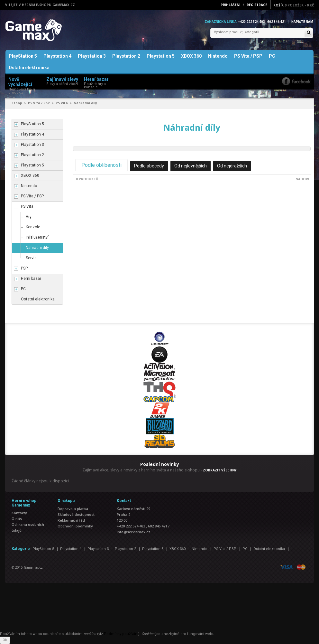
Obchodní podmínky (75, 526)
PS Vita (62, 103)
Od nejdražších (232, 166)
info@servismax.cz (133, 532)
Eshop (17, 103)
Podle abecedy (149, 166)
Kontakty (19, 513)
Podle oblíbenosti (101, 165)
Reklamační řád (71, 520)
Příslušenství (37, 237)
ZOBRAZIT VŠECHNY (220, 470)
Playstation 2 (126, 56)
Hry (29, 217)
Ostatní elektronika (29, 68)
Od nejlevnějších (191, 166)
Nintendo (218, 56)
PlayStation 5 (23, 56)
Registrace (257, 5)
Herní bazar (31, 279)
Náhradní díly (37, 248)
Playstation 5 (161, 56)
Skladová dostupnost (76, 514)
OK (5, 640)
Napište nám (302, 22)
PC (272, 56)
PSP (24, 268)
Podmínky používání (121, 634)
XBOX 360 (191, 56)
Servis (31, 258)
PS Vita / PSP (248, 56)
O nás (17, 519)
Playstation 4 (57, 56)
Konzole (33, 227)
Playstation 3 (92, 56)
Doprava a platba (73, 509)
